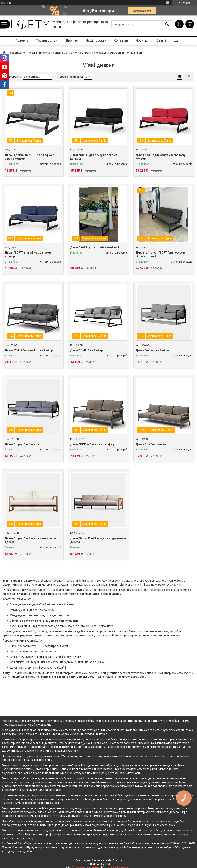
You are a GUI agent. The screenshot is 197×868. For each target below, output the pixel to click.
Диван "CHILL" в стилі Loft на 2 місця (29, 350)
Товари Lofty (46, 41)
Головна (22, 41)
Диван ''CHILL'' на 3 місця (87, 350)
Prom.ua (117, 860)
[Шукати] (167, 24)
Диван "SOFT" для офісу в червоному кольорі (160, 157)
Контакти (121, 41)
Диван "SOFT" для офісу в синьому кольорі (28, 255)
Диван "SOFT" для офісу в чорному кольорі (94, 157)
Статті (161, 41)
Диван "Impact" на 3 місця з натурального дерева (98, 540)
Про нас (72, 41)
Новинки (142, 41)
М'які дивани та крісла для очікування (99, 53)
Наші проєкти (96, 41)
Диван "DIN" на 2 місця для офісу (92, 444)
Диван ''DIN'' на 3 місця (151, 444)
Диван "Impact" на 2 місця (153, 350)
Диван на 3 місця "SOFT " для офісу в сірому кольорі (160, 255)
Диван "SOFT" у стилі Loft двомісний (95, 247)
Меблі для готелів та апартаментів (50, 53)
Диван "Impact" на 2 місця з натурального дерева (33, 540)
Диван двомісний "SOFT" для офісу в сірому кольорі (30, 157)
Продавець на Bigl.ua (99, 864)
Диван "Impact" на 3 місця (22, 444)
